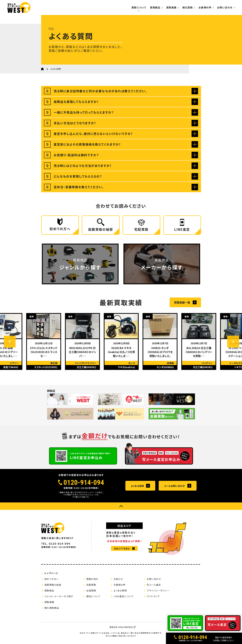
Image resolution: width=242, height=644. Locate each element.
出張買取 (91, 590)
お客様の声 (205, 7)
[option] (44, 341)
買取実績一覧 (182, 302)
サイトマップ (153, 596)
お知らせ (118, 579)
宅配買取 (91, 585)
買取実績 (171, 7)
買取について (139, 7)
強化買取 (188, 7)
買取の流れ (92, 579)
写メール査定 (154, 585)
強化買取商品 (52, 608)
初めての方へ (52, 579)
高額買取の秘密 (53, 585)
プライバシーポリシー (158, 590)
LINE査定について (124, 596)
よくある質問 (137, 486)
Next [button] (233, 342)
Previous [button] (10, 342)
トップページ (51, 573)
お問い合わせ (225, 7)
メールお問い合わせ (174, 486)
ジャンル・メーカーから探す (59, 596)
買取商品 (155, 7)
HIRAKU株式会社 (125, 627)
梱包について (93, 596)
